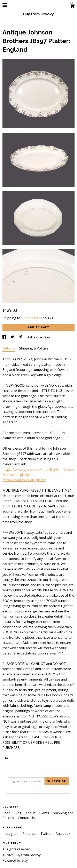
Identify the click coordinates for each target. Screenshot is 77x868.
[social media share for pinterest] (21, 337)
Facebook (63, 834)
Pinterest (30, 834)
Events (44, 813)
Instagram (11, 834)
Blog (18, 813)
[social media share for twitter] (13, 337)
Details (9, 348)
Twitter (47, 834)
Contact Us (26, 818)
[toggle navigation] (5, 5)
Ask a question (39, 337)
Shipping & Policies (34, 348)
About (31, 813)
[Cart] (72, 6)
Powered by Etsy (15, 860)
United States (32, 318)
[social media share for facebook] (5, 337)
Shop (7, 813)
